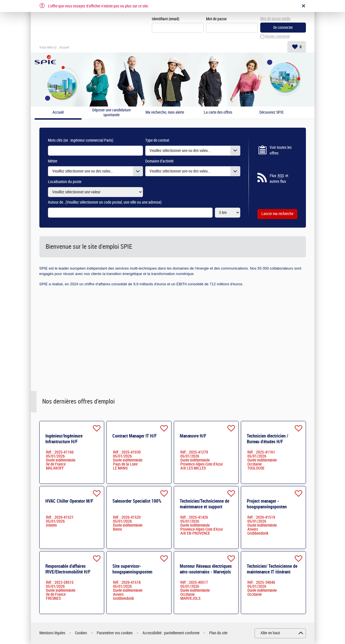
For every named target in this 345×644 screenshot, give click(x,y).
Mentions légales (52, 633)
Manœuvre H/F (193, 436)
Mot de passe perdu (275, 19)
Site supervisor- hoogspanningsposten (132, 569)
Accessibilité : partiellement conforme (171, 633)
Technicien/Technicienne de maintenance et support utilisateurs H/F (204, 507)
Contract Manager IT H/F (135, 436)
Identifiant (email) (166, 19)
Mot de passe (216, 19)
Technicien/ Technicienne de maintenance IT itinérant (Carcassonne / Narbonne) (272, 572)
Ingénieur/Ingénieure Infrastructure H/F (64, 439)
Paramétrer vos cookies (115, 633)
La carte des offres (218, 113)
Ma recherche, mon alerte (165, 113)
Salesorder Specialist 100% (137, 501)
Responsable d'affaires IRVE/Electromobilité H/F (68, 569)
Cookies (81, 633)
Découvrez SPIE (272, 113)
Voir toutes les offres (281, 151)
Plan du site (218, 633)
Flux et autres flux (279, 179)
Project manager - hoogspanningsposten (267, 504)
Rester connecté (277, 37)
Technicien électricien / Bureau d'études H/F (268, 439)
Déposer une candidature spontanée (111, 113)
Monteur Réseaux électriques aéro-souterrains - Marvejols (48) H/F (206, 572)
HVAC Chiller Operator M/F (69, 501)
